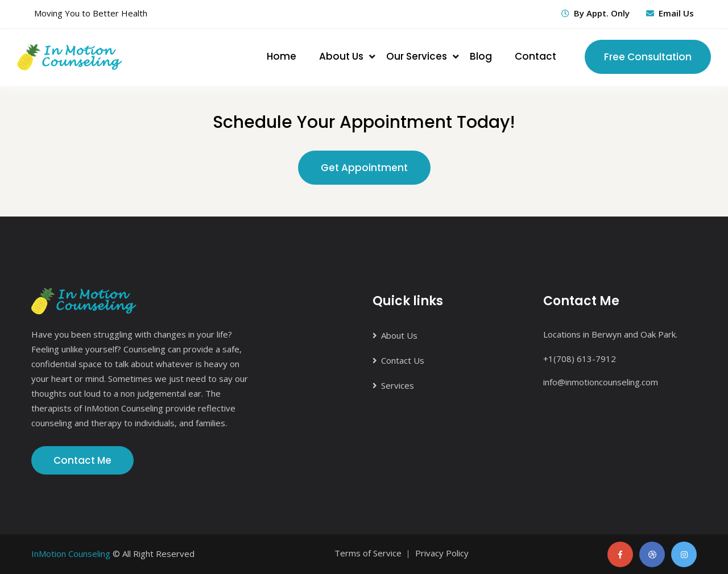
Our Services (417, 56)
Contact (535, 56)
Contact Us (403, 360)
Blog (481, 56)
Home (282, 56)
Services (398, 385)
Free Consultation (648, 57)
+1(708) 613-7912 (580, 359)
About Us (341, 56)
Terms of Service (368, 553)
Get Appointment (364, 168)
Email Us (676, 13)
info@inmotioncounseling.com (601, 382)
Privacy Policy (442, 553)
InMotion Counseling (71, 554)
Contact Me (82, 460)
